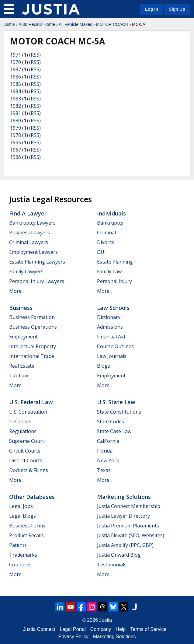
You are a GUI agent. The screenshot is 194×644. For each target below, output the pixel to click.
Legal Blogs (23, 516)
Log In (152, 9)
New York (108, 460)
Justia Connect (39, 629)
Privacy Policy (73, 637)
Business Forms (27, 526)
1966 (16, 157)
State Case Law (114, 431)
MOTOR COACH (112, 24)
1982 (16, 106)
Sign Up (177, 9)
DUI (101, 252)
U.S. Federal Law (31, 402)
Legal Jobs (21, 506)
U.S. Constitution (28, 412)
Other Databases (32, 497)
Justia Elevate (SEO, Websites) (131, 535)
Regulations (23, 431)
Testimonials (112, 565)
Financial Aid (111, 337)
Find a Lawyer (28, 213)
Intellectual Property (33, 346)
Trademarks (23, 555)
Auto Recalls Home (37, 24)
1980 (16, 121)
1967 (16, 150)
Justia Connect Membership (129, 506)
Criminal (106, 233)
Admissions (110, 327)
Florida (105, 451)
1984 (16, 91)
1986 (16, 77)
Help (121, 629)
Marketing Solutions (124, 497)
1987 (16, 69)
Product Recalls (26, 535)
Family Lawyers (26, 271)
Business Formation (32, 317)
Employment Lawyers (33, 252)
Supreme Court (27, 441)
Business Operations (33, 327)
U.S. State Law (116, 402)
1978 (16, 135)
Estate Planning (115, 262)
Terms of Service (148, 629)
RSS (35, 55)
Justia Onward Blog (119, 555)
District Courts (26, 460)
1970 (16, 62)
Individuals (111, 213)
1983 (16, 99)
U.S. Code (20, 422)
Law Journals (112, 356)
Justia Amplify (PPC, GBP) (125, 545)
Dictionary (109, 317)
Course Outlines (115, 346)
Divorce (106, 242)
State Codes (111, 422)
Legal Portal (73, 629)
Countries (20, 565)
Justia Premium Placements (128, 526)
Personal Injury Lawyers (37, 281)
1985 (16, 84)
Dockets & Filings (29, 470)
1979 (16, 128)
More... (17, 291)
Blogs (104, 366)
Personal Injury (114, 281)
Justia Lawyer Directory (123, 516)
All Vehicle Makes (75, 24)
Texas (104, 470)
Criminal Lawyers (29, 242)
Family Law (109, 271)
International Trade (32, 356)
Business (21, 308)
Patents (18, 545)
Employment (23, 337)
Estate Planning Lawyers (37, 262)
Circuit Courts (25, 451)
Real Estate (22, 366)
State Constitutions (119, 412)
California (108, 441)
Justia (9, 24)
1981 (16, 113)
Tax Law (19, 376)
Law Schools (113, 308)
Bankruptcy (110, 223)
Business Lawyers (29, 233)
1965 (16, 142)
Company (101, 629)
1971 (16, 55)
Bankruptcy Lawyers (32, 223)
